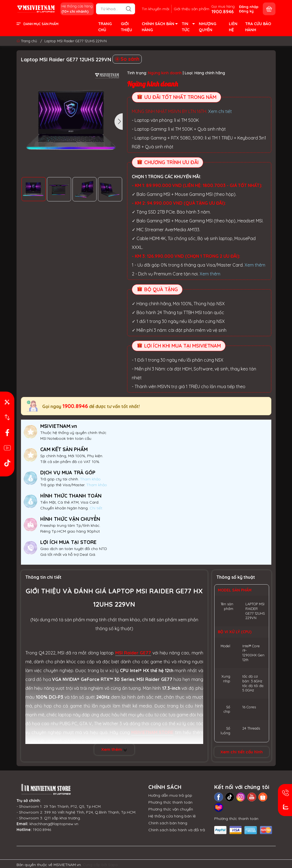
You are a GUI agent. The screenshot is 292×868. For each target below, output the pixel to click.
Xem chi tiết (220, 111)
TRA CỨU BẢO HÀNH (258, 27)
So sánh (127, 59)
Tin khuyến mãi (156, 9)
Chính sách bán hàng (168, 823)
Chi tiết (95, 508)
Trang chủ (27, 41)
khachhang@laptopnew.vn (54, 824)
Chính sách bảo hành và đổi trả (177, 830)
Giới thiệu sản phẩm (191, 9)
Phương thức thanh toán (170, 802)
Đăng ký (246, 11)
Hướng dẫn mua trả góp (170, 795)
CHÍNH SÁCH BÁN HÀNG (160, 27)
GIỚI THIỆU (126, 27)
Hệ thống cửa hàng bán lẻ (172, 816)
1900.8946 (75, 406)
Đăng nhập (249, 7)
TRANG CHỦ (105, 27)
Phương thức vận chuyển (171, 809)
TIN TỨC (188, 27)
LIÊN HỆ (233, 27)
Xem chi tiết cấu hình (242, 752)
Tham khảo (90, 479)
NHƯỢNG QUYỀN (207, 27)
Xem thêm (255, 265)
